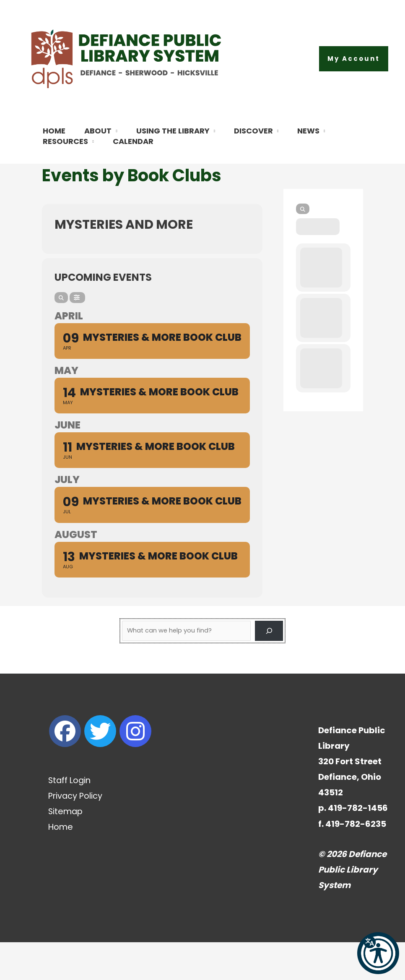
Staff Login (70, 818)
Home (61, 865)
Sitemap (66, 849)
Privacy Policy (76, 834)
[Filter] (77, 335)
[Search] (61, 335)
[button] (354, 59)
